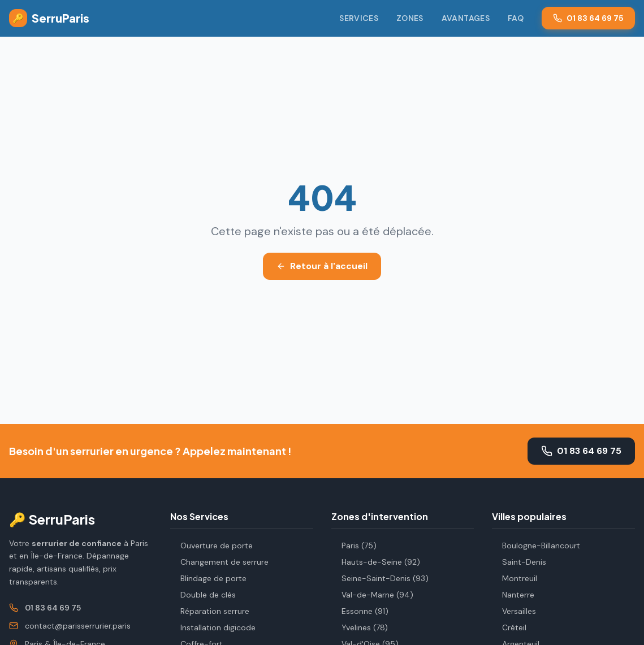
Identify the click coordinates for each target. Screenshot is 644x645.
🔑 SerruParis (52, 519)
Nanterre (513, 595)
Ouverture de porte (211, 546)
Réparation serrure (210, 611)
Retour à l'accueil (322, 266)
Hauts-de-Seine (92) (376, 562)
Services (359, 18)
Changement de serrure (219, 562)
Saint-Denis (519, 562)
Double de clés (203, 595)
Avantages (466, 18)
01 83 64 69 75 (588, 18)
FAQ (516, 18)
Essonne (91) (360, 611)
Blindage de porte (208, 578)
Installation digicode (213, 627)
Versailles (514, 611)
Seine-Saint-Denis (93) (380, 578)
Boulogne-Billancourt (536, 546)
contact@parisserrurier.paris (78, 626)
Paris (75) (354, 546)
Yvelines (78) (360, 627)
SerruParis (49, 18)
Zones (410, 18)
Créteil (509, 627)
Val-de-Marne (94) (372, 595)
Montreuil (515, 578)
